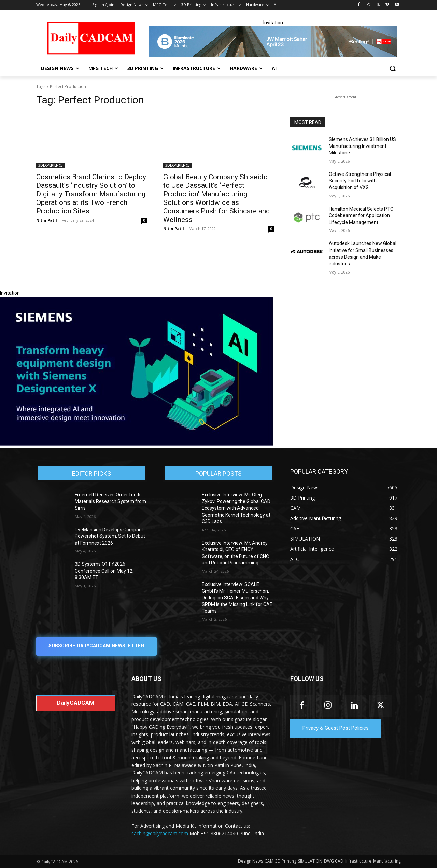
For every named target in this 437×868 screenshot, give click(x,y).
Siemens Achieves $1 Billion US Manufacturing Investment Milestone (362, 146)
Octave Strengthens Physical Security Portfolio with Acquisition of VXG (360, 181)
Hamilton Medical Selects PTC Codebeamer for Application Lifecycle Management (361, 216)
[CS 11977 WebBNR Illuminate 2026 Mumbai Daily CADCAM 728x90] (273, 42)
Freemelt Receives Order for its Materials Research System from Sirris (110, 501)
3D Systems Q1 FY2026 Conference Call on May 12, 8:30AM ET (104, 571)
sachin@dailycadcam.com (160, 834)
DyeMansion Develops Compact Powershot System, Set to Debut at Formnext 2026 (110, 536)
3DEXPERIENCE (50, 165)
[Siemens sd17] (137, 444)
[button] (393, 68)
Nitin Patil (47, 220)
